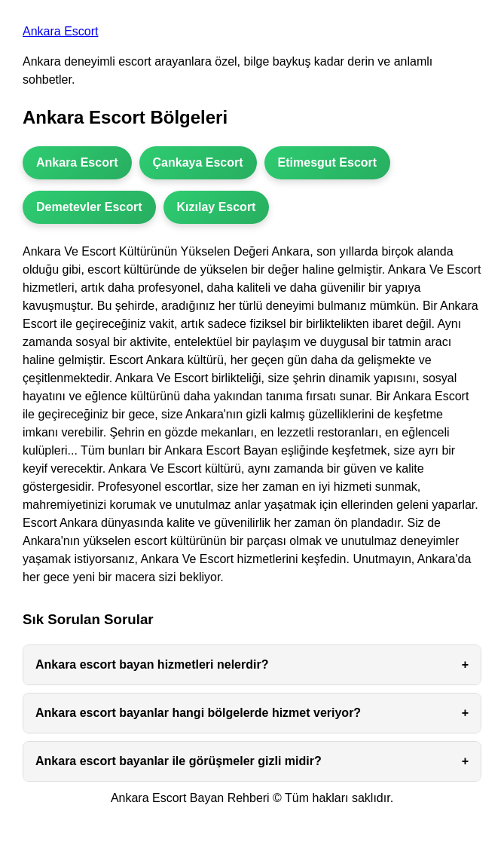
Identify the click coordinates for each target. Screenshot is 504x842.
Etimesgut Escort (328, 162)
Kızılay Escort (217, 207)
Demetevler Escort (89, 207)
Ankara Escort (60, 31)
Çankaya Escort (198, 162)
